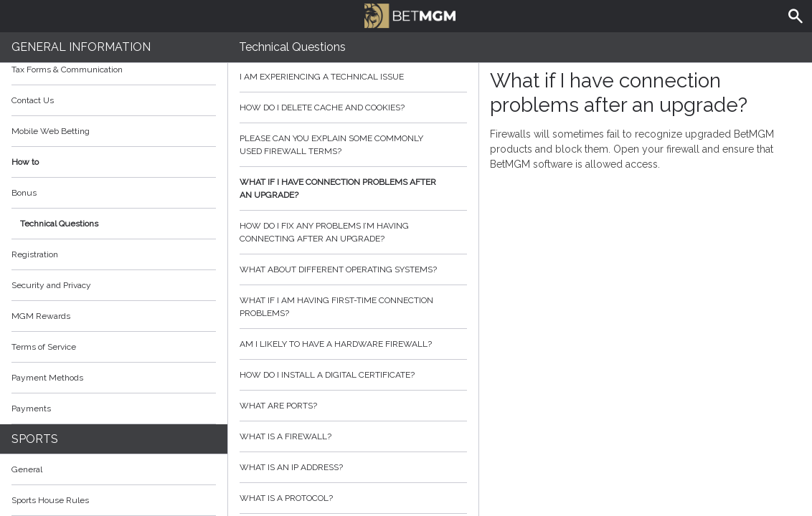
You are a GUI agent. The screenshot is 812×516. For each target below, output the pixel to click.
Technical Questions (59, 224)
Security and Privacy (51, 285)
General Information (81, 47)
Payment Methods (114, 378)
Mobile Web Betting (51, 131)
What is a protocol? (353, 498)
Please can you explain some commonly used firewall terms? (353, 145)
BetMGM (410, 14)
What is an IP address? (353, 467)
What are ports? (353, 406)
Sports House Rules (50, 500)
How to (114, 162)
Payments (114, 408)
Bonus (24, 193)
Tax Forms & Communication (114, 70)
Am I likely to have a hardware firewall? (353, 344)
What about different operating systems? (353, 269)
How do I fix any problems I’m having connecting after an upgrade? (353, 232)
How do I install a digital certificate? (353, 375)
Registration (35, 254)
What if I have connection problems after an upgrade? (353, 188)
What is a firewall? (353, 436)
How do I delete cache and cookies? (353, 107)
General (27, 469)
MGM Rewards (41, 316)
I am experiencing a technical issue (353, 77)
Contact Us (33, 100)
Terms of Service (114, 347)
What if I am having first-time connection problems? (353, 307)
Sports (35, 439)
